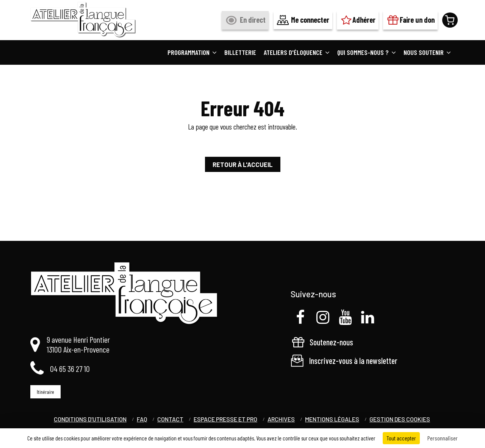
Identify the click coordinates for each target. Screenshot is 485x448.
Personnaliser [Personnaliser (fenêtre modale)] (443, 438)
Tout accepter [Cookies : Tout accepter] (401, 438)
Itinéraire (45, 392)
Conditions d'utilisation (90, 419)
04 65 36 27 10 (70, 368)
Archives (281, 419)
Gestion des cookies (400, 419)
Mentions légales (332, 419)
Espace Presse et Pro (225, 419)
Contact (170, 419)
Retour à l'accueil (243, 164)
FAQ (142, 419)
